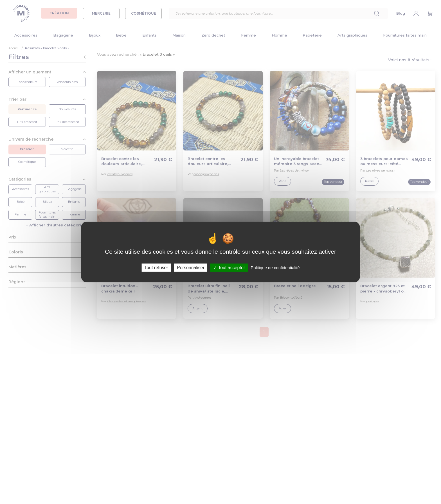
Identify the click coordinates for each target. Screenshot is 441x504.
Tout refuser (156, 268)
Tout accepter (229, 268)
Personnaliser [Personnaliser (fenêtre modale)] (191, 268)
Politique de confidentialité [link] (275, 268)
